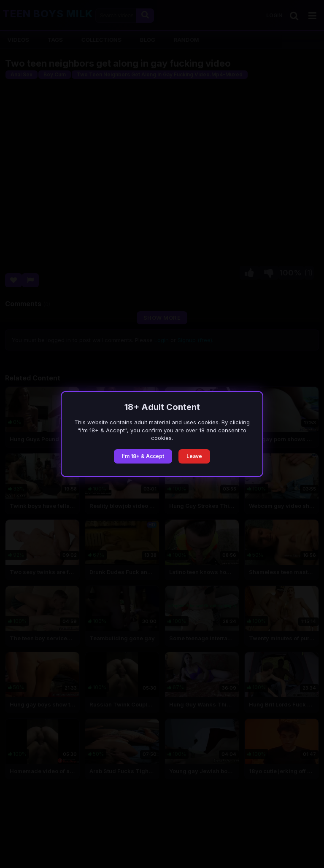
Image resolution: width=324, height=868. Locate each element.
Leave (194, 456)
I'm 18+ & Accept (143, 456)
